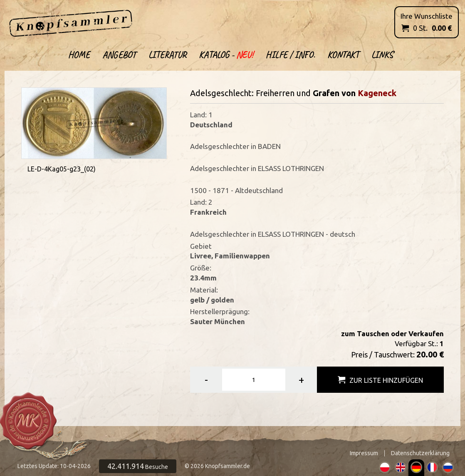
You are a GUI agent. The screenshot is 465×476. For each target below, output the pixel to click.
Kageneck (377, 93)
